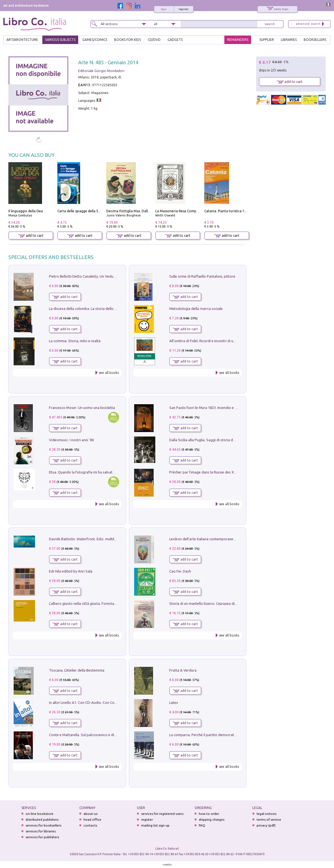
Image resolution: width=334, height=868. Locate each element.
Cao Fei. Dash (180, 571)
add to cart (31, 236)
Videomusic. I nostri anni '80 (71, 440)
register (184, 9)
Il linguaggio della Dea (26, 211)
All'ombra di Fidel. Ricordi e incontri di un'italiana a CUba (215, 341)
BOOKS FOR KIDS (127, 40)
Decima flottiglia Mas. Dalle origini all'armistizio (144, 211)
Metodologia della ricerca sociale (196, 309)
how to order (209, 814)
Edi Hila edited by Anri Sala (71, 571)
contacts (90, 825)
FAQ (202, 825)
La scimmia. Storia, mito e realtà (75, 341)
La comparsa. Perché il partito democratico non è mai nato (216, 735)
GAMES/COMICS (95, 40)
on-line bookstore (40, 814)
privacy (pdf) (266, 825)
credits (167, 865)
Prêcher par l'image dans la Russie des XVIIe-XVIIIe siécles (216, 472)
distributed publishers (42, 819)
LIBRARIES (289, 40)
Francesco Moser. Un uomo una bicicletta (82, 408)
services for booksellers (43, 825)
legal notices (267, 814)
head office (92, 819)
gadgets (175, 40)
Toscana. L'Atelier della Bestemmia (77, 670)
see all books (109, 373)
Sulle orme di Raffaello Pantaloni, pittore (202, 276)
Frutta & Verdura (183, 670)
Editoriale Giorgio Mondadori (101, 71)
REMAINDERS (238, 40)
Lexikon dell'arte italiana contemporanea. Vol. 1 (207, 539)
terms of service (269, 819)
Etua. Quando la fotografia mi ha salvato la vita (87, 472)
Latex (174, 702)
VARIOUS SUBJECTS (60, 40)
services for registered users (162, 814)
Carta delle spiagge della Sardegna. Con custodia (95, 211)
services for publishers (42, 837)
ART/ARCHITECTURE (22, 40)
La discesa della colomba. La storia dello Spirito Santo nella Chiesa (102, 309)
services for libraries (41, 831)
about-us (90, 814)
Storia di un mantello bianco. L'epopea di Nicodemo (211, 603)
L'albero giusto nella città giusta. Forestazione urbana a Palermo (101, 603)
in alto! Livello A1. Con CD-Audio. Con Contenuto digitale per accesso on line (110, 702)
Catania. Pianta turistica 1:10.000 (230, 211)
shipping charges (212, 819)
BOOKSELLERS (315, 40)
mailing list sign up (155, 825)
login (164, 9)
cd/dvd (154, 40)
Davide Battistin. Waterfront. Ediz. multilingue (86, 539)
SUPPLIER (267, 40)
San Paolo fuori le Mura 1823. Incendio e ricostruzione (213, 408)
